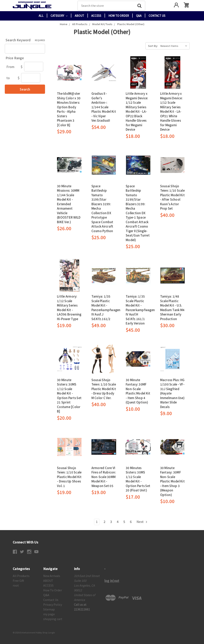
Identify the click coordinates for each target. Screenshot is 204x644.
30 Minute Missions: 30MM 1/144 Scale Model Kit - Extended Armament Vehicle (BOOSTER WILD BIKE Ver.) (69, 204)
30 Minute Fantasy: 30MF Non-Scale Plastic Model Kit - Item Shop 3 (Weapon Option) (172, 481)
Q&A (139, 16)
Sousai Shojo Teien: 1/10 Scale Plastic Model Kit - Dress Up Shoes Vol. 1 (69, 477)
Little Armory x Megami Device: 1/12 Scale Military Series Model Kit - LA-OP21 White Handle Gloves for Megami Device (171, 111)
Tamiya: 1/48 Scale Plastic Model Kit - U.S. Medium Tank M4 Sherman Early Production (172, 308)
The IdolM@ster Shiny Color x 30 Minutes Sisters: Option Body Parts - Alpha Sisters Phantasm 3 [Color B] (69, 109)
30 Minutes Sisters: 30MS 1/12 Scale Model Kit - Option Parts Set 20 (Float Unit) (138, 479)
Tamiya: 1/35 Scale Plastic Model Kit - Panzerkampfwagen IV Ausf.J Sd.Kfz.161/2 (106, 308)
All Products (21, 576)
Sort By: (153, 46)
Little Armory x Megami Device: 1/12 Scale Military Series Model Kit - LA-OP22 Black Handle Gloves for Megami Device (137, 111)
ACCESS (96, 16)
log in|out (112, 581)
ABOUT (79, 16)
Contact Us (157, 16)
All (41, 16)
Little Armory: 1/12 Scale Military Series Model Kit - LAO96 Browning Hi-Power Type (69, 308)
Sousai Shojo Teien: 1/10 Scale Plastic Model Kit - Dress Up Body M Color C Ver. (104, 389)
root (16, 585)
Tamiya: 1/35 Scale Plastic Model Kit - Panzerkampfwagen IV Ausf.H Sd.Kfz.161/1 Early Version (140, 310)
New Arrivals (52, 576)
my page (49, 614)
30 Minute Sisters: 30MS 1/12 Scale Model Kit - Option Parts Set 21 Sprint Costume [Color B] (69, 396)
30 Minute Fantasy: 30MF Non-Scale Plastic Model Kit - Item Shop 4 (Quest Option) (138, 391)
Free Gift (18, 581)
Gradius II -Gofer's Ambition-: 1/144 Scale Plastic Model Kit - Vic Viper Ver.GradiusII (104, 107)
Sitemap (49, 609)
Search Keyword (25, 40)
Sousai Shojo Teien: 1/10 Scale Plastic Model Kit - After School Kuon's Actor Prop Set (172, 197)
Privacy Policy (53, 605)
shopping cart (53, 619)
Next (142, 522)
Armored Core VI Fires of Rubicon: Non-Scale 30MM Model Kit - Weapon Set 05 (104, 477)
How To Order (119, 16)
